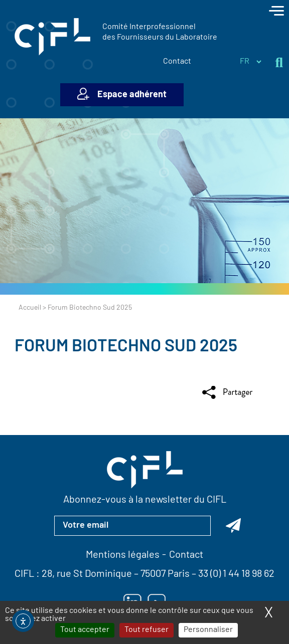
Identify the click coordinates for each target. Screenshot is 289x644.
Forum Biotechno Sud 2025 (126, 347)
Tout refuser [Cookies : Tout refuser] (147, 630)
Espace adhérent (132, 95)
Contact (177, 62)
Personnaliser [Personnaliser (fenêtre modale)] (208, 630)
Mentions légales (123, 555)
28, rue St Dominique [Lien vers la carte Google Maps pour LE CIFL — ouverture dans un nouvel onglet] (87, 574)
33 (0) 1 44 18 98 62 (236, 574)
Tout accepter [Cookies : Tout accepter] (85, 630)
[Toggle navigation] (276, 12)
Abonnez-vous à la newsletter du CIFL (145, 500)
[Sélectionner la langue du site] (250, 62)
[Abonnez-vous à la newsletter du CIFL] (233, 526)
